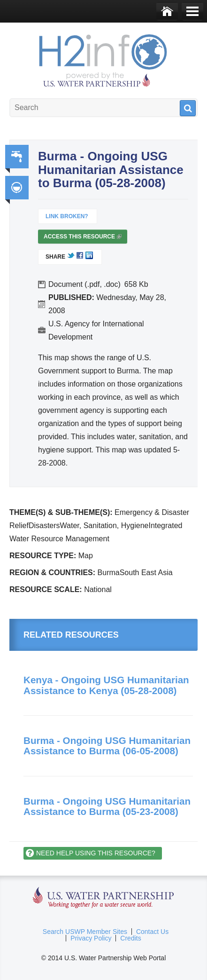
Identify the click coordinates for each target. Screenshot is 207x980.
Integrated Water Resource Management (17, 188)
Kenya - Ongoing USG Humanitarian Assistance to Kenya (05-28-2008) (106, 685)
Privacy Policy (91, 938)
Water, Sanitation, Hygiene (17, 157)
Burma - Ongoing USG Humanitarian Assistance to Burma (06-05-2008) (107, 746)
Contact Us (152, 932)
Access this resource (83, 238)
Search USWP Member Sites (85, 932)
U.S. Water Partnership (103, 898)
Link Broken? (67, 216)
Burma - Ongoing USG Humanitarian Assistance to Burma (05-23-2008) (107, 806)
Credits (130, 938)
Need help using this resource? (96, 853)
